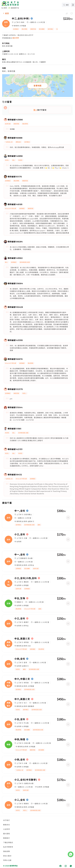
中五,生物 (20, 598)
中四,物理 (20, 739)
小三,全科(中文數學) (26, 780)
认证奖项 (7, 829)
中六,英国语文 (22, 699)
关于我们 (7, 820)
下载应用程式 (8, 842)
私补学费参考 (8, 847)
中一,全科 (20, 511)
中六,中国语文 (22, 679)
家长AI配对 (7, 856)
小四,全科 (20, 659)
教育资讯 (7, 825)
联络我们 (7, 838)
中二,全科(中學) (21, 19)
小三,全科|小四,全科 (26, 578)
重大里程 (7, 834)
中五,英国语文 (22, 639)
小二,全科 (20, 800)
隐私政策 (7, 851)
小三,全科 (20, 534)
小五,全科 (20, 719)
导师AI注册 (7, 860)
